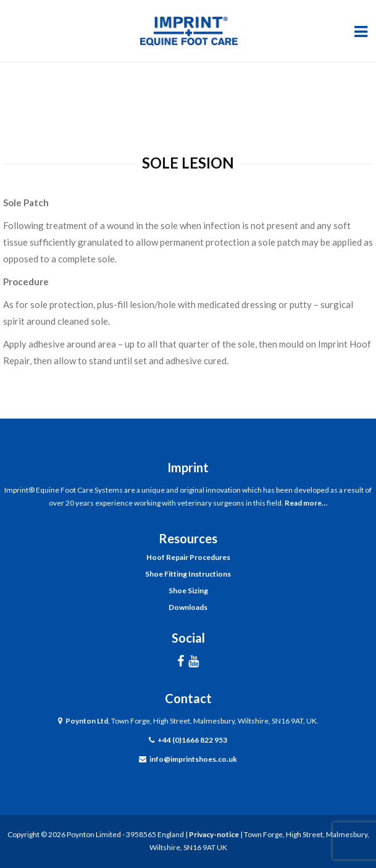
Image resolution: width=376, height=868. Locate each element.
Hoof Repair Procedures (188, 557)
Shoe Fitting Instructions (188, 574)
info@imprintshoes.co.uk (193, 759)
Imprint (188, 467)
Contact (188, 698)
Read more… (306, 503)
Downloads (188, 607)
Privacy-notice (214, 834)
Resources (188, 538)
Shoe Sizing (188, 590)
